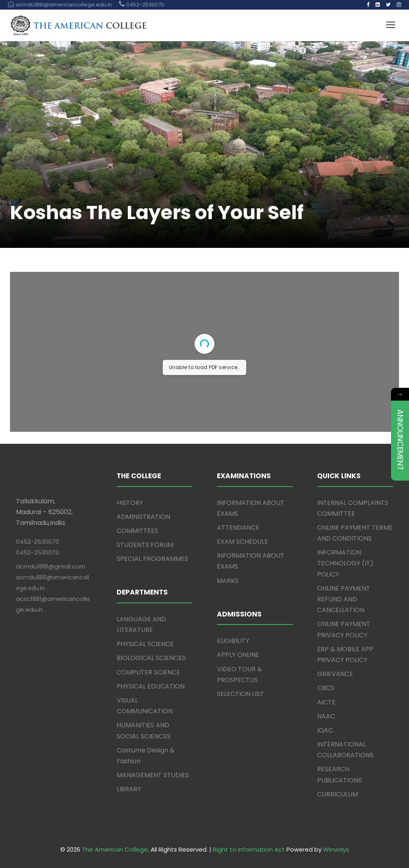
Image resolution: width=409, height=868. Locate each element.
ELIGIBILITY (233, 641)
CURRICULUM (338, 794)
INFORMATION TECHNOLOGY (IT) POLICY (345, 563)
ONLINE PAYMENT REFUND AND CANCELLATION (344, 599)
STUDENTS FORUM (145, 545)
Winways (336, 849)
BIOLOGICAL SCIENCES (151, 658)
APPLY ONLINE (238, 655)
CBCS (326, 688)
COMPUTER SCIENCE (148, 672)
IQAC (325, 730)
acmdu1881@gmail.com (51, 566)
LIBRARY (129, 789)
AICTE (326, 702)
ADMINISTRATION (143, 517)
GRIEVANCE (335, 674)
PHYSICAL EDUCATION (151, 686)
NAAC (326, 716)
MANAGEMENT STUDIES (153, 775)
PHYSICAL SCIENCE (145, 644)
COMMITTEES (137, 531)
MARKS (228, 581)
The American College (115, 849)
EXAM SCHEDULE (242, 542)
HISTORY (130, 503)
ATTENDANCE (238, 528)
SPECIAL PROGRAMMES (152, 559)
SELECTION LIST (240, 694)
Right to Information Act (249, 849)
